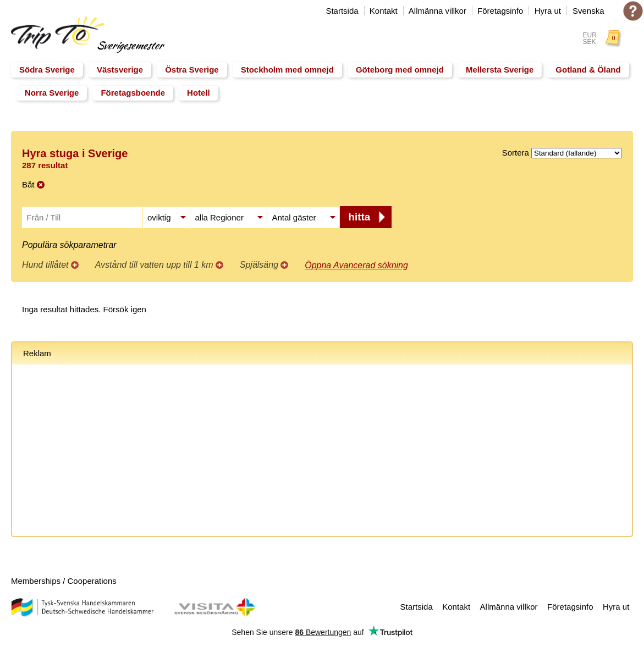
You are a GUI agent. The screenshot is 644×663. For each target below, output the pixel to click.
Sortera (516, 153)
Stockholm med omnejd (287, 70)
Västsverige (120, 70)
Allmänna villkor (437, 11)
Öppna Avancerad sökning (356, 265)
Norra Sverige (52, 93)
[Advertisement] (322, 452)
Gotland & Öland (588, 70)
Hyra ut (548, 11)
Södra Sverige (47, 70)
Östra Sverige (192, 70)
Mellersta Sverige (500, 70)
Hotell (199, 93)
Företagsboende (133, 93)
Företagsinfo (500, 11)
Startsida (342, 11)
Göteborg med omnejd (400, 70)
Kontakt (384, 11)
